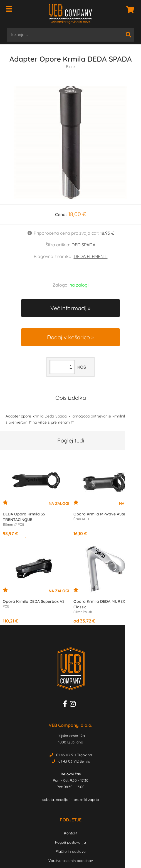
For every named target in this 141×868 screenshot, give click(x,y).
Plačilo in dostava (71, 851)
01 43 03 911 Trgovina (74, 755)
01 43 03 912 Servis (74, 761)
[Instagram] (74, 705)
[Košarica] (128, 10)
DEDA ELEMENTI (91, 256)
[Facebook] (66, 705)
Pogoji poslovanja (70, 842)
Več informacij (68, 308)
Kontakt (71, 833)
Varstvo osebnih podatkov (71, 861)
